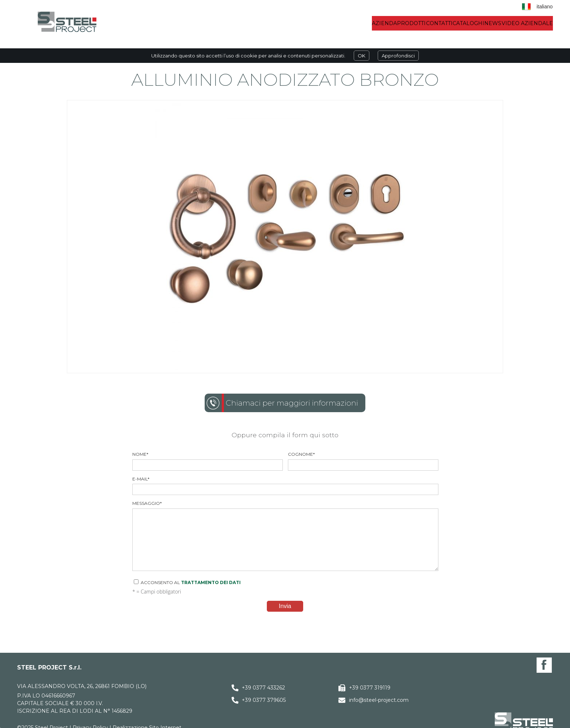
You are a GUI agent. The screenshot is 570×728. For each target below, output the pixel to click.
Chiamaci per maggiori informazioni (292, 403)
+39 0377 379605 (264, 700)
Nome (207, 461)
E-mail (285, 486)
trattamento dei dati (211, 582)
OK (362, 56)
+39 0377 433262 (263, 688)
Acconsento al (187, 582)
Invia (285, 606)
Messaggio (285, 536)
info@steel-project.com (379, 700)
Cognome (363, 461)
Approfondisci (398, 56)
